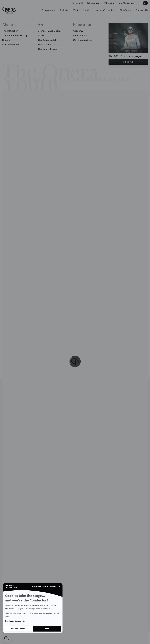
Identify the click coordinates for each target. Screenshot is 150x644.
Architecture (13, 34)
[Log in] (128, 3)
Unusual (32, 34)
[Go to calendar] (94, 3)
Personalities (112, 34)
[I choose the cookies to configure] (18, 629)
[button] (7, 639)
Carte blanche (66, 34)
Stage (47, 34)
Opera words (89, 34)
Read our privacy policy (15, 621)
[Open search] (78, 3)
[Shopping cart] (110, 3)
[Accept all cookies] (47, 629)
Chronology (134, 34)
